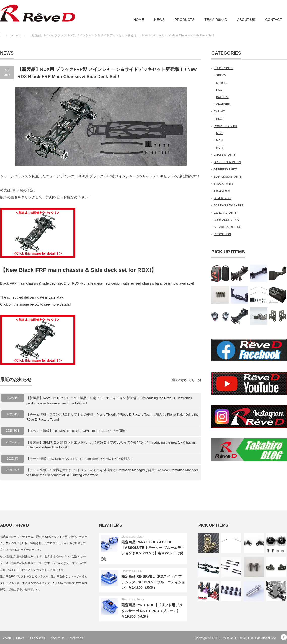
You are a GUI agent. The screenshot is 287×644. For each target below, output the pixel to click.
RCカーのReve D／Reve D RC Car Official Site (244, 638)
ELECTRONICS (224, 68)
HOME (139, 20)
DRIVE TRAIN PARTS (227, 162)
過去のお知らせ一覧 (187, 380)
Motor (140, 537)
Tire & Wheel (222, 191)
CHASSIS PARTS (225, 155)
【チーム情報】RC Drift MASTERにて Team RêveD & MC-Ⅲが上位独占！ (80, 459)
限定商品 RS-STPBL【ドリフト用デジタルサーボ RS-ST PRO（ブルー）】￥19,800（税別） (152, 611)
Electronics (128, 537)
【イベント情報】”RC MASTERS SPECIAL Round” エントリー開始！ (77, 431)
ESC (219, 90)
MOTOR (221, 83)
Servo (140, 599)
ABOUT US (246, 20)
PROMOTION (222, 234)
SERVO (221, 75)
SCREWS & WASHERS (228, 205)
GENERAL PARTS (225, 213)
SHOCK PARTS (224, 184)
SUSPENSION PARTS (228, 177)
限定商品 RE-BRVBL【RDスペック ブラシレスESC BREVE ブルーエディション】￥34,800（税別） (153, 582)
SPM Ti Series (223, 198)
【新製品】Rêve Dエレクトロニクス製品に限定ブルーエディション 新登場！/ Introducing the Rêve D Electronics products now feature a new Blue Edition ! (109, 401)
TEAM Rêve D (216, 20)
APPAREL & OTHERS (227, 227)
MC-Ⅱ (219, 140)
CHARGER (223, 104)
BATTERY (222, 97)
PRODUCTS (185, 20)
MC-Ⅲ (220, 148)
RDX (219, 119)
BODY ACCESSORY (227, 220)
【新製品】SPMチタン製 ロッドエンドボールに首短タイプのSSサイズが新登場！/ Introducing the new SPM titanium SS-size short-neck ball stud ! (112, 445)
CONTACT (274, 20)
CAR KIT (219, 111)
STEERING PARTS (226, 169)
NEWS (159, 20)
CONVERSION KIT (226, 126)
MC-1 (219, 133)
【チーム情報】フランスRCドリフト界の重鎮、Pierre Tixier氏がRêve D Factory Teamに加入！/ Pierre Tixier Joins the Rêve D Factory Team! (113, 417)
